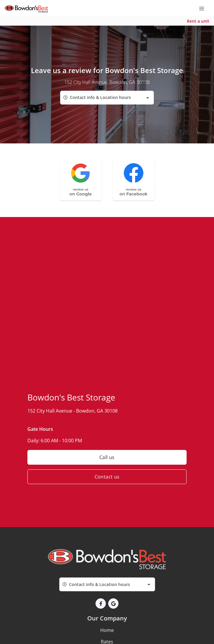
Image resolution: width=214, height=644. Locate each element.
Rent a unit (198, 21)
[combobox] (107, 98)
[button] (101, 604)
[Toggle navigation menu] (204, 8)
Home (107, 630)
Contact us (107, 477)
